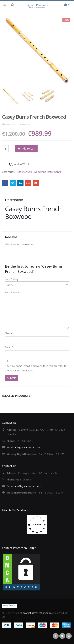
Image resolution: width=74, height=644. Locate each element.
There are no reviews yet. (17, 124)
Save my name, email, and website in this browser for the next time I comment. (36, 368)
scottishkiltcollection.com (37, 613)
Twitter (13, 183)
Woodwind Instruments (47, 172)
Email (36, 183)
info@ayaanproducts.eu (28, 447)
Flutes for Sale (24, 172)
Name (9, 333)
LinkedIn (20, 183)
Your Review (12, 292)
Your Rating (12, 279)
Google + (28, 183)
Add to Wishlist (20, 165)
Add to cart (29, 148)
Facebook (5, 183)
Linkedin (69, 636)
